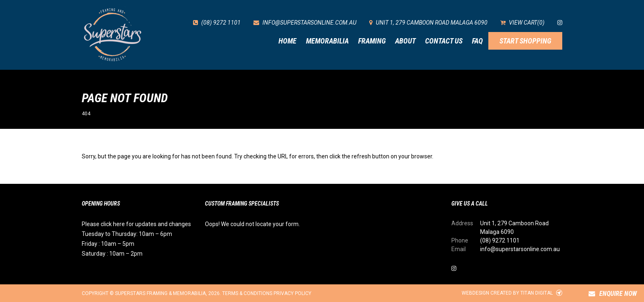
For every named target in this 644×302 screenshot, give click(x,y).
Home (287, 41)
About (405, 41)
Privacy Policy (292, 293)
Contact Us (444, 41)
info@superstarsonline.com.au (520, 249)
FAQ (477, 41)
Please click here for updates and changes (136, 224)
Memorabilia (327, 41)
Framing (372, 41)
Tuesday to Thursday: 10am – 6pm (127, 234)
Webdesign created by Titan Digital (512, 293)
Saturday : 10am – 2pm (112, 254)
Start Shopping (525, 41)
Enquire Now (613, 294)
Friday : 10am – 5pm (108, 244)
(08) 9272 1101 (500, 240)
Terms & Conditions (247, 293)
